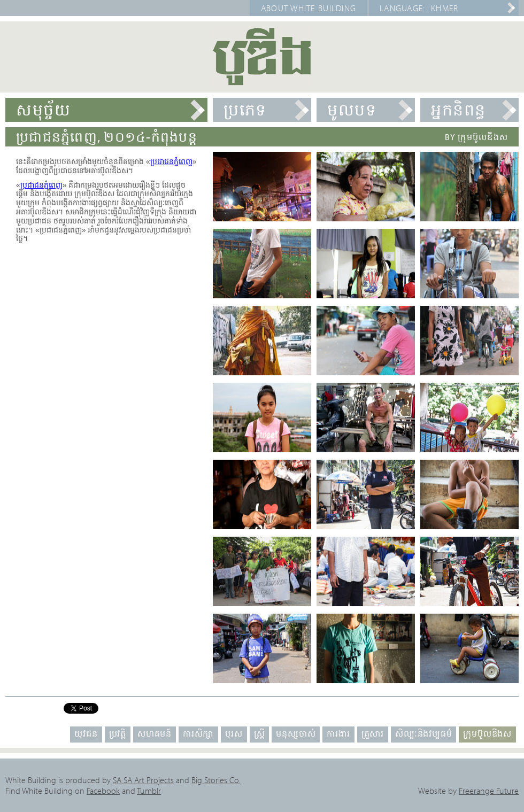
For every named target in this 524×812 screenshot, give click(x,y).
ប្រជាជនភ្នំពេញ (171, 161)
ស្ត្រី (260, 733)
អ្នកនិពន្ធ (458, 110)
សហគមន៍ (155, 733)
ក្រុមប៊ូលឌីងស (487, 733)
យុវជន (86, 733)
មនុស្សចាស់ (296, 733)
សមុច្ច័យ (43, 110)
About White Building (309, 8)
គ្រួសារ (373, 733)
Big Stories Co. (216, 780)
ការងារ (338, 733)
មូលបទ (352, 110)
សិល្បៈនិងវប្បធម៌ (423, 733)
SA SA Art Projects (143, 780)
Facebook (103, 791)
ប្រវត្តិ (118, 733)
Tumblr (149, 791)
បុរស (234, 733)
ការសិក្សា (198, 733)
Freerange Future (489, 791)
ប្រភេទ (245, 110)
